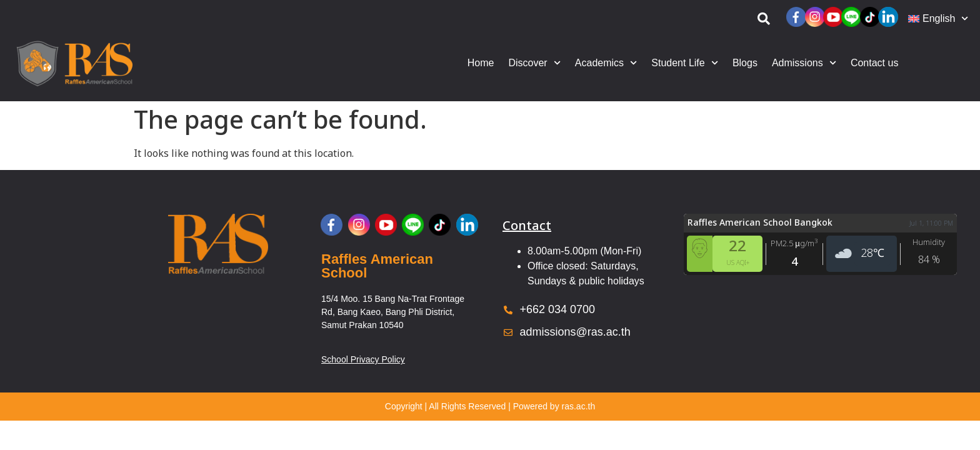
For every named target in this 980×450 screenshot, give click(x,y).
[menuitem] (938, 19)
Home (481, 63)
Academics (606, 63)
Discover (534, 63)
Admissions (804, 63)
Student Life (685, 63)
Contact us (874, 63)
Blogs (745, 63)
